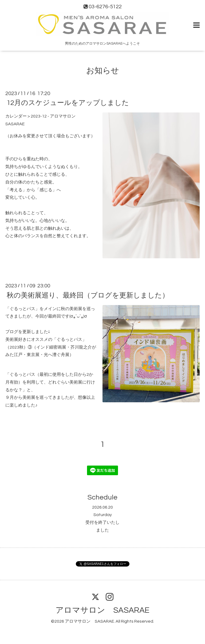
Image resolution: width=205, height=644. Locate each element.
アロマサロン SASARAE (102, 610)
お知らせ (103, 71)
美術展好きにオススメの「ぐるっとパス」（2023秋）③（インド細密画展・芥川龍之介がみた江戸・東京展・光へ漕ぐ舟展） (51, 347)
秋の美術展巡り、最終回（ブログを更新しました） (88, 295)
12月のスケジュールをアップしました (68, 103)
